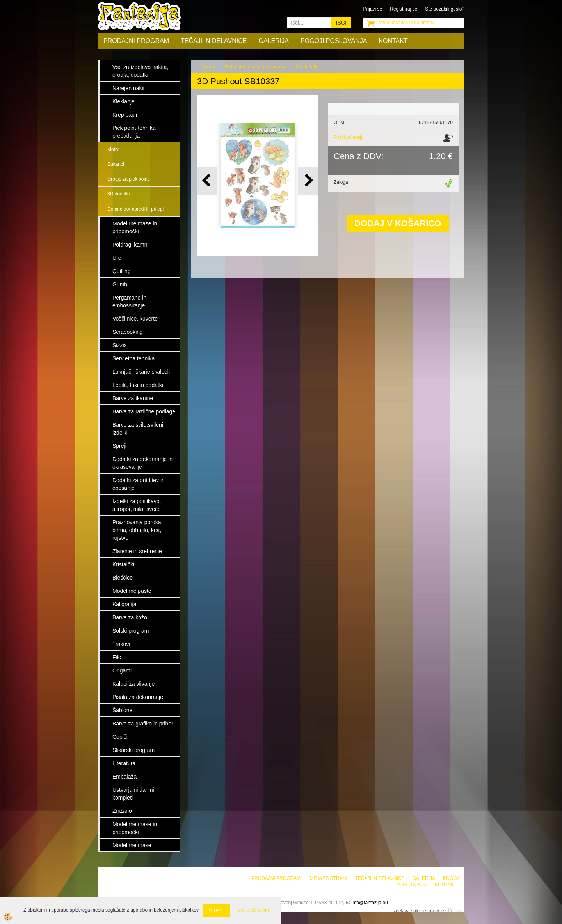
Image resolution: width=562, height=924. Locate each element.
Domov (208, 67)
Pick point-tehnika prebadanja (256, 67)
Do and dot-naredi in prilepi (135, 209)
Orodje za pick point (128, 179)
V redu (216, 910)
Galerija (274, 41)
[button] (308, 181)
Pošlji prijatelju (349, 137)
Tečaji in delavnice (214, 41)
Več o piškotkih (253, 910)
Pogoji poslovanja (334, 41)
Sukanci (116, 164)
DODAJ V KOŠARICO (398, 223)
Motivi (113, 149)
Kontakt (393, 41)
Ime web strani (328, 878)
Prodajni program (136, 41)
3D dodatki (118, 194)
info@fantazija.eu (370, 903)
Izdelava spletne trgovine (418, 911)
